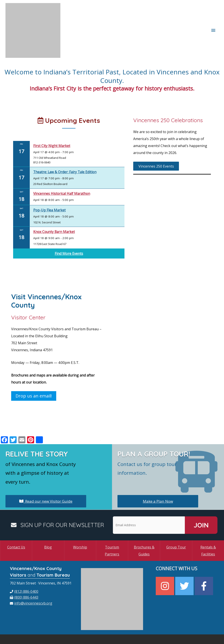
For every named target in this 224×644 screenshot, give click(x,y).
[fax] (24, 575)
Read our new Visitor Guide (46, 479)
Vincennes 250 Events (156, 144)
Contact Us (16, 525)
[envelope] (31, 581)
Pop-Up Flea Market (50, 188)
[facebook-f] (204, 564)
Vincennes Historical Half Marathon (63, 171)
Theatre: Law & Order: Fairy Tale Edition (67, 150)
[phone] (24, 569)
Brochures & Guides (144, 529)
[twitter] (185, 564)
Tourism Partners (112, 529)
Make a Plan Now (158, 479)
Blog (48, 525)
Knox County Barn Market (55, 210)
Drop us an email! (34, 374)
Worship (80, 525)
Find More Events (69, 231)
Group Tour (176, 525)
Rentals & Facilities (208, 529)
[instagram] (165, 564)
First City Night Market (52, 124)
